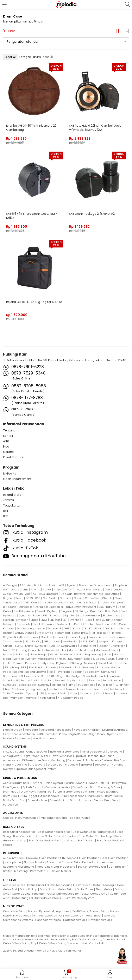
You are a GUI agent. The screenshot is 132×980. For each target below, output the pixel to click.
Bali (5, 511)
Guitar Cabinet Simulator (28, 894)
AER (62, 585)
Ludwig (22, 650)
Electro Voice (112, 615)
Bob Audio (112, 594)
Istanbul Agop (77, 637)
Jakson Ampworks (101, 637)
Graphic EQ (55, 765)
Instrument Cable (27, 818)
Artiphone (60, 590)
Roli (51, 672)
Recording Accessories (98, 862)
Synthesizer (115, 734)
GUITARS (10, 880)
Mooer (118, 654)
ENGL (44, 620)
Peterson (31, 663)
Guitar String (66, 889)
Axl (35, 594)
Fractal (89, 624)
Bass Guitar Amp (24, 836)
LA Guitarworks (67, 646)
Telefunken (56, 689)
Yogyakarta (11, 505)
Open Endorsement (17, 479)
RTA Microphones (45, 916)
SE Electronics (30, 676)
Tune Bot (18, 693)
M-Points (10, 474)
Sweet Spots (27, 685)
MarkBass (87, 650)
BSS (38, 598)
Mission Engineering (88, 654)
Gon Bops (111, 628)
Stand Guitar (104, 889)
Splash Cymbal (33, 787)
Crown (104, 602)
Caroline (65, 598)
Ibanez (34, 637)
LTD (13, 650)
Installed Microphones (64, 752)
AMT (6, 590)
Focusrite (48, 624)
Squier (71, 680)
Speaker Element (86, 756)
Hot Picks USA (99, 633)
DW (123, 611)
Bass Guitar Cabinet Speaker (57, 836)
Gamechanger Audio (31, 628)
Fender (117, 620)
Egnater (70, 615)
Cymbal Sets (96, 783)
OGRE (112, 659)
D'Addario (10, 607)
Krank (29, 646)
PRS (24, 667)
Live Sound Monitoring (51, 760)
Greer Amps (45, 633)
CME (26, 602)
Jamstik (17, 641)
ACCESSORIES (13, 813)
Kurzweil (41, 646)
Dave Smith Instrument (81, 607)
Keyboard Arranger (115, 730)
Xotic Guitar (48, 698)
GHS (67, 628)
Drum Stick (10, 796)
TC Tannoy (121, 685)
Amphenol (105, 585)
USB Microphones (71, 916)
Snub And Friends (95, 676)
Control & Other (37, 752)
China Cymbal (54, 783)
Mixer (45, 756)
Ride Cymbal (12, 787)
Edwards (56, 615)
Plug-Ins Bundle (34, 862)
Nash (62, 659)
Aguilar (71, 585)
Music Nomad (47, 659)
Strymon (94, 680)
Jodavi (56, 641)
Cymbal (37, 783)
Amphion (121, 585)
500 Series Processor (92, 867)
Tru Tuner (116, 689)
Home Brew (80, 633)
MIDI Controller (47, 734)
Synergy (44, 685)
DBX (101, 607)
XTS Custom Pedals (71, 698)
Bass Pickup (106, 832)
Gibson (77, 628)
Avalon (18, 594)
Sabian (78, 672)
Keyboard (31, 730)
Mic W (54, 654)
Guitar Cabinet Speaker (63, 894)
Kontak (8, 436)
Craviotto (46, 602)
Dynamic (25, 615)
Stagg (82, 680)
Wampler (17, 698)
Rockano (103, 667)
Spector (46, 680)
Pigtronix (62, 663)
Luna (33, 650)
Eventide (76, 620)
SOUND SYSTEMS (15, 747)
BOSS (29, 598)
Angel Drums (20, 590)
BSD (6, 516)
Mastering (21, 871)
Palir (8, 663)
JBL (27, 641)
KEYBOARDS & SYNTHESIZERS (23, 725)
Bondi (19, 598)
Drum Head (11, 792)
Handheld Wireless (48, 920)
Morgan (19, 659)
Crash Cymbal (76, 783)
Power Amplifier (61, 756)
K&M (84, 641)
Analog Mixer (12, 756)
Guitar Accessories (59, 885)
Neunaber (75, 659)
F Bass (88, 620)
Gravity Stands (24, 633)
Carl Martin (50, 598)
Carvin (78, 598)
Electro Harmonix (89, 615)
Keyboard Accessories (56, 730)
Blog (6, 446)
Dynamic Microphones (54, 911)
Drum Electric (114, 796)
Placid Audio (106, 663)
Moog (7, 659)
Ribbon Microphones (17, 916)
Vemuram (87, 693)
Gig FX (88, 628)
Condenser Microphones (20, 911)
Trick (104, 689)
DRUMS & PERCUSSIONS (20, 778)
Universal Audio (57, 693)
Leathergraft (88, 646)
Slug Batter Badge (68, 676)
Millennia (66, 654)
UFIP (41, 693)
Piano (63, 734)
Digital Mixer (31, 756)
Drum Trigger (28, 796)
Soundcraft (11, 680)
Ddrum (111, 607)
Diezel (41, 611)
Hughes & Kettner (15, 637)
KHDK (93, 641)
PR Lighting (12, 667)
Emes (34, 620)
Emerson (22, 620)
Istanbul (60, 637)
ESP (65, 620)
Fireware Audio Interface (43, 858)
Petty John (47, 663)
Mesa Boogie (38, 654)
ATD (72, 590)
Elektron (8, 620)
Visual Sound (105, 693)
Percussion (11, 805)
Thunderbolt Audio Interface (81, 858)
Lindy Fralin (118, 646)
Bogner (8, 598)
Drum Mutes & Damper (104, 792)
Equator (55, 620)
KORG (19, 646)
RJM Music (66, 667)
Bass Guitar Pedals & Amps (47, 840)
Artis (6, 441)
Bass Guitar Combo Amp (95, 836)
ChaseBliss (92, 598)
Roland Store (12, 495)
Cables (8, 818)
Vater (74, 693)
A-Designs (10, 585)
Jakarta (8, 500)
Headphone (13, 862)
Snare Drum (95, 796)
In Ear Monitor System (98, 760)
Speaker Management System (36, 769)
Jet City (36, 641)
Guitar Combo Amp (94, 894)
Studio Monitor (62, 871)
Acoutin (32, 585)
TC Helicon (105, 685)
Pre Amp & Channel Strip (63, 862)
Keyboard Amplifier (87, 730)
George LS (54, 628)
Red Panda (36, 667)
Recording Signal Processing (56, 867)
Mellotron (21, 654)
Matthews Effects (107, 650)
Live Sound (115, 752)
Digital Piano (78, 734)
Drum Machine (37, 800)
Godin (98, 628)
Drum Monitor (59, 800)
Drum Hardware (81, 800)
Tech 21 (10, 689)
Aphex (47, 590)
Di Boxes (28, 760)
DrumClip (96, 611)
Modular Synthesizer (17, 738)
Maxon (8, 654)
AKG (93, 585)
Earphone (74, 760)
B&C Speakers (49, 594)
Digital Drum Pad (14, 800)
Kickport (104, 641)
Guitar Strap (48, 889)
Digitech (53, 611)
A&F (22, 585)
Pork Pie (122, 663)
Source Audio (30, 680)
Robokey (88, 667)
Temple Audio (75, 689)
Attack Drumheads (90, 590)
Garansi (9, 452)
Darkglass (26, 607)
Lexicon (103, 646)
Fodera (62, 624)
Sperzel (59, 680)
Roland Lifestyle (36, 672)
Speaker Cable (80, 818)
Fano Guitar (102, 620)
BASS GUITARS (14, 827)
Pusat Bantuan (14, 457)
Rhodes (51, 667)
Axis (28, 594)
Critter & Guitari (87, 602)
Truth (6, 693)
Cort (34, 602)
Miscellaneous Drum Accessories (62, 796)
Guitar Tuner (85, 889)
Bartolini (80, 594)
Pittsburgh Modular (83, 663)
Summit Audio (112, 680)
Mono (107, 654)
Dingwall (66, 611)
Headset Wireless (75, 920)
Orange (123, 659)
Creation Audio (64, 602)
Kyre (52, 646)
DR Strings (81, 611)
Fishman (9, 624)
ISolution (46, 637)
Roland (18, 672)
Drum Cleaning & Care (105, 787)
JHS (46, 641)
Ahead (83, 585)
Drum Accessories (58, 787)
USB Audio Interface (115, 858)
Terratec (93, 689)
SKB (51, 676)
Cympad (117, 602)
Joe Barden (70, 641)
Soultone (115, 676)
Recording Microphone (19, 867)
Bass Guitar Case (84, 832)
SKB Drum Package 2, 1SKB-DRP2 (92, 214)
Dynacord (10, 615)
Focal (36, 624)
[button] (66, 42)
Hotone (116, 633)
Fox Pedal (76, 624)
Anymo (36, 590)
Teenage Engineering (32, 689)
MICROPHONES (14, 906)
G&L (114, 624)
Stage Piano (97, 734)
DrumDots (112, 611)
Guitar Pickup (28, 889)
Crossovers (37, 765)
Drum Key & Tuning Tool (37, 792)
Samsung (108, 672)
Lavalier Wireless (101, 920)
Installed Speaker (94, 752)
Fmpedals (23, 624)
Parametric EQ (40, 871)
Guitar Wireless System (79, 898)
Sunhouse (10, 685)
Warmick (31, 698)
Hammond (63, 633)
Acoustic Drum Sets (16, 783)
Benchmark (95, 594)
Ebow (37, 615)
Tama (71, 685)
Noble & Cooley (95, 659)
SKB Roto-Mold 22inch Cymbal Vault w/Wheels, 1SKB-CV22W (95, 128)
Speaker (86, 765)
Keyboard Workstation (20, 734)
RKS (77, 667)
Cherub (107, 598)
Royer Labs (63, 672)
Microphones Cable (54, 818)
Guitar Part (10, 889)
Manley (61, 650)
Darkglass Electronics (49, 607)
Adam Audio (48, 585)
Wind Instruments (44, 738)
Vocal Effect (93, 916)
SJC (44, 676)
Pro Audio (72, 765)
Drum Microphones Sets (71, 792)
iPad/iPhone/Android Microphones (95, 911)
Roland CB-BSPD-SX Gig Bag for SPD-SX (34, 302)
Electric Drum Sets (106, 800)
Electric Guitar (35, 885)
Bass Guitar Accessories (19, 832)
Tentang (9, 430)
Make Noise (46, 650)
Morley (31, 659)
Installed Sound (13, 752)
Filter (9, 31)
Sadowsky (92, 672)
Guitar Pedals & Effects (46, 898)
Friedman (102, 624)
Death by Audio (24, 611)
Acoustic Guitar (13, 885)
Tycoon (31, 693)
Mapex (73, 650)
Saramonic (11, 676)
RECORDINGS (13, 853)
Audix (108, 590)
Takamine (58, 685)
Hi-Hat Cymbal (117, 783)
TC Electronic (87, 685)
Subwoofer (102, 765)
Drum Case (80, 787)
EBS (45, 615)
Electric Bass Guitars (81, 840)
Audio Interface (13, 858)
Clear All (10, 57)
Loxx (6, 650)
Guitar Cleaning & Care (108, 885)
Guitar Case (83, 885)
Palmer (18, 663)
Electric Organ (13, 730)
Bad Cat (66, 594)
